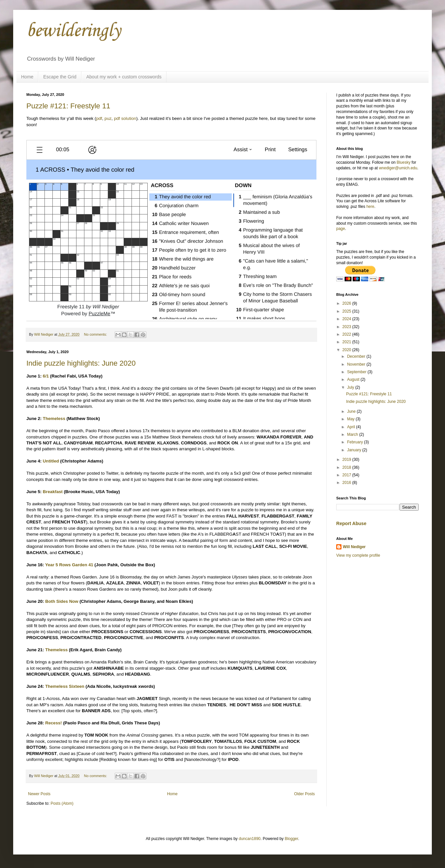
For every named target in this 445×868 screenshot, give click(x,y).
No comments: (96, 334)
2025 (347, 311)
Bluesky (403, 162)
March (353, 434)
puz (108, 118)
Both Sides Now (62, 601)
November (357, 364)
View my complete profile (358, 555)
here (370, 207)
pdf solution (125, 118)
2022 (347, 334)
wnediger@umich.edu (398, 168)
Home (27, 77)
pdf (99, 118)
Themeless (54, 419)
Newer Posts (39, 794)
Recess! (54, 723)
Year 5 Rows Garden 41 (69, 565)
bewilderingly (74, 31)
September (357, 372)
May (351, 419)
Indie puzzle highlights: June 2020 (81, 363)
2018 (347, 467)
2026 (347, 303)
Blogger (292, 839)
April (352, 427)
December (357, 356)
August (354, 379)
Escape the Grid (60, 77)
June (352, 411)
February (356, 442)
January (355, 450)
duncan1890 (250, 839)
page (341, 229)
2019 (347, 460)
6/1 (46, 376)
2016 (347, 483)
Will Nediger (354, 547)
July (351, 387)
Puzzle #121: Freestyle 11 (68, 106)
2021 (347, 342)
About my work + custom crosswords (124, 77)
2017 (347, 475)
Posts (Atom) (62, 803)
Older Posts (304, 794)
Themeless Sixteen (65, 686)
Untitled (51, 461)
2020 (347, 350)
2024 (347, 319)
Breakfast (53, 492)
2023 (347, 327)
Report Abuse (351, 523)
